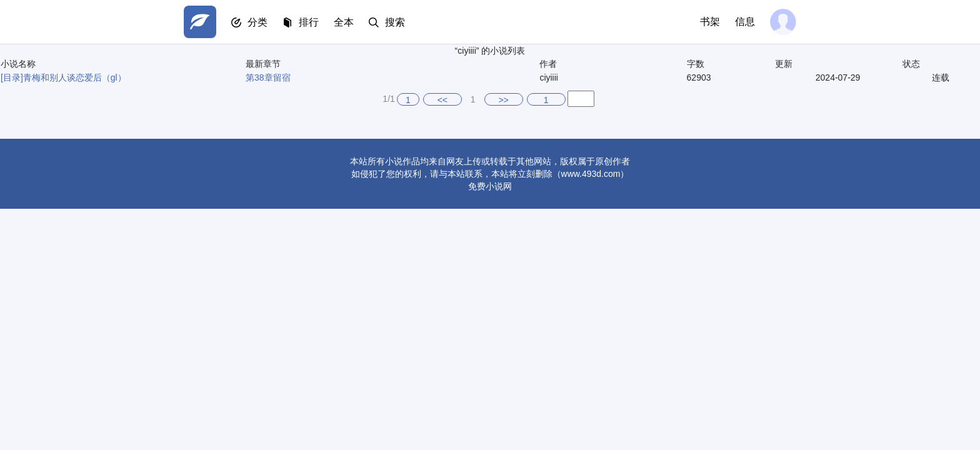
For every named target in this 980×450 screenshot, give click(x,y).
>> (503, 100)
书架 (710, 22)
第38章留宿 (268, 77)
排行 (309, 22)
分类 (257, 22)
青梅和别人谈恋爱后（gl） (75, 77)
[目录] (12, 77)
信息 (745, 22)
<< (442, 100)
